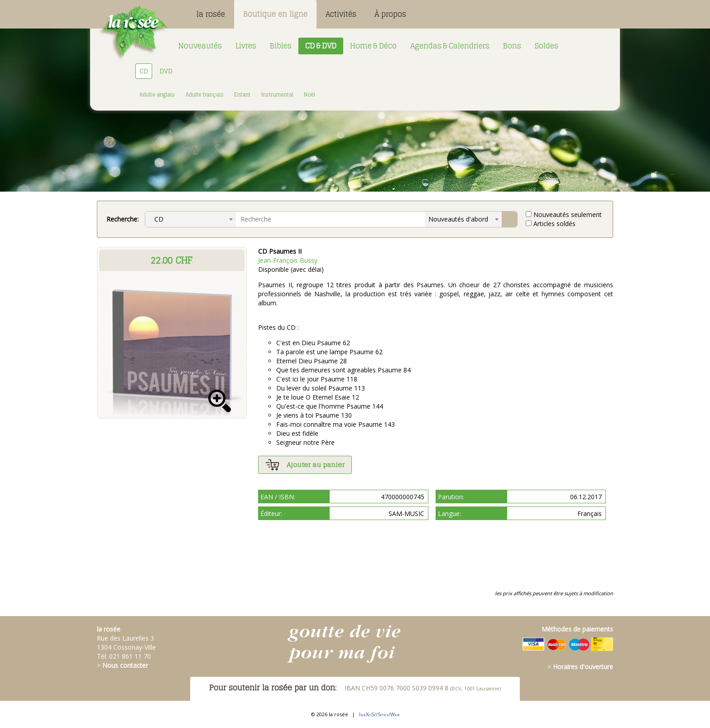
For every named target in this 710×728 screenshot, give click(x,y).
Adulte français (205, 95)
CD (144, 71)
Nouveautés (200, 46)
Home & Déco (373, 46)
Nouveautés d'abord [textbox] (458, 219)
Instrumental (277, 95)
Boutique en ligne (275, 14)
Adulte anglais (157, 95)
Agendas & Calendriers (450, 46)
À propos (390, 14)
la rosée (211, 14)
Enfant (242, 95)
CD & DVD (321, 46)
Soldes (547, 46)
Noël (309, 95)
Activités (341, 14)
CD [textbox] (156, 219)
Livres (246, 46)
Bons (512, 46)
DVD (166, 71)
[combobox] (191, 219)
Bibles (281, 46)
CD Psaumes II (280, 251)
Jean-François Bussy (288, 260)
